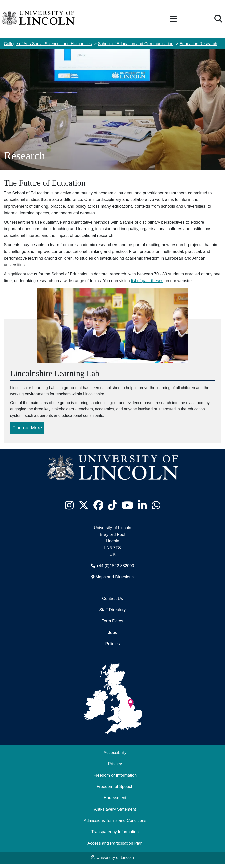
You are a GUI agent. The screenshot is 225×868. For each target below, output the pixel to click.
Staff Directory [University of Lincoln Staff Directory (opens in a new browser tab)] (113, 614)
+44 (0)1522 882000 (115, 570)
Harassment (115, 802)
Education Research (198, 44)
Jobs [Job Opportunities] (112, 637)
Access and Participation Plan (115, 848)
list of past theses (147, 281)
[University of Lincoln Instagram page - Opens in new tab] (69, 510)
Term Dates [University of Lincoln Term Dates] (113, 626)
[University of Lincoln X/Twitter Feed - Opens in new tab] (83, 510)
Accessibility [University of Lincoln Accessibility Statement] (115, 757)
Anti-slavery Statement (115, 814)
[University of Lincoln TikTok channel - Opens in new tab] (113, 510)
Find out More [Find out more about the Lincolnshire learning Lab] (27, 432)
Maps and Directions (115, 582)
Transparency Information (115, 836)
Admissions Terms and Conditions (115, 825)
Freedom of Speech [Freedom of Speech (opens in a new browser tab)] (115, 791)
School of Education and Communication (136, 44)
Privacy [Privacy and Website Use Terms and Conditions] (115, 768)
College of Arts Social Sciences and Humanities (48, 44)
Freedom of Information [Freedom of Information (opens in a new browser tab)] (115, 780)
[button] (173, 19)
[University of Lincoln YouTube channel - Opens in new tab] (127, 510)
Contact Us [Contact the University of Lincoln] (113, 603)
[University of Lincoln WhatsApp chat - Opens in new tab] (156, 510)
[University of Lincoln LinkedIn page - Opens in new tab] (142, 510)
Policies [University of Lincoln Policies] (112, 648)
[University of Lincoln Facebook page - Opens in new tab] (98, 510)
